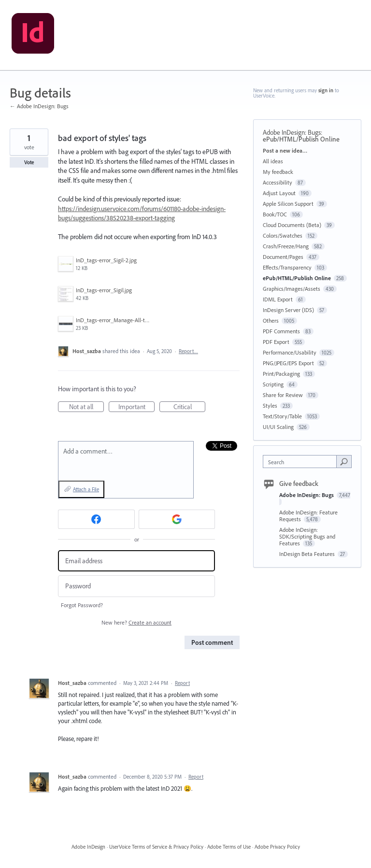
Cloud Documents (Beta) (292, 225)
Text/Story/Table (282, 416)
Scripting (273, 384)
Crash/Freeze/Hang (286, 246)
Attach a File (86, 489)
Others (271, 320)
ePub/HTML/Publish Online (301, 139)
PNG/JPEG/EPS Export (288, 363)
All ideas (273, 161)
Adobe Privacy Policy (277, 847)
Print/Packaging (281, 374)
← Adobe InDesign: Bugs (39, 106)
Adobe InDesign (88, 847)
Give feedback (299, 484)
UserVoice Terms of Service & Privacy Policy (156, 847)
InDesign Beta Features (308, 554)
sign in (326, 90)
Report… (188, 351)
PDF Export (276, 342)
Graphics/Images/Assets (292, 289)
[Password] (136, 586)
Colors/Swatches (283, 235)
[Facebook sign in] (96, 519)
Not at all (87, 407)
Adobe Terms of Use (229, 847)
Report (182, 683)
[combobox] (302, 462)
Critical (190, 407)
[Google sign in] (177, 519)
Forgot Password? (82, 605)
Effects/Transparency (287, 267)
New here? (136, 622)
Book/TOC (275, 214)
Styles (270, 406)
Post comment (212, 642)
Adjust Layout (279, 193)
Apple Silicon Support (288, 204)
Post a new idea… (285, 150)
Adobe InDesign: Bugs (292, 132)
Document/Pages (283, 257)
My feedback (278, 172)
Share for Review (283, 395)
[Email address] (136, 561)
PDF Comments (281, 331)
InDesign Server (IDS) (288, 310)
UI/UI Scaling (278, 427)
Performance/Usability (290, 352)
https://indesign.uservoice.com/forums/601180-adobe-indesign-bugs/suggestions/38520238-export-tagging (142, 213)
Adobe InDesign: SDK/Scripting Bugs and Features (307, 536)
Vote (29, 162)
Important (137, 407)
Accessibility (278, 182)
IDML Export (278, 299)
